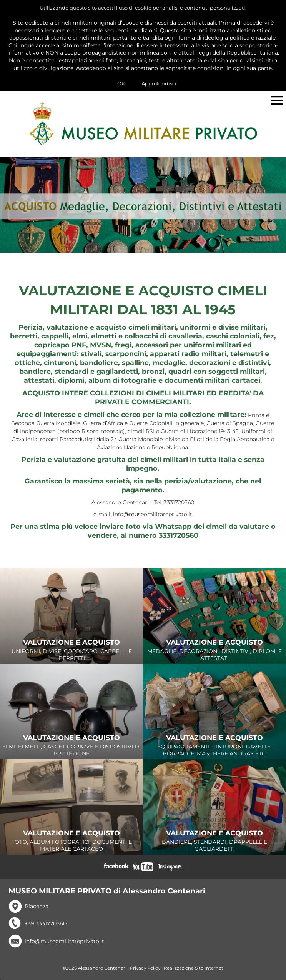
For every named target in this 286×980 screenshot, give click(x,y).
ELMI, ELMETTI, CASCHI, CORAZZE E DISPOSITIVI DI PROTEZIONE (71, 746)
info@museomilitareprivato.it (64, 941)
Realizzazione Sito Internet (194, 968)
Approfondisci (159, 83)
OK (121, 83)
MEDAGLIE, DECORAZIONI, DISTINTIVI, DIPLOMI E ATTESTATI (214, 650)
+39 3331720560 (46, 923)
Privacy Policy (145, 968)
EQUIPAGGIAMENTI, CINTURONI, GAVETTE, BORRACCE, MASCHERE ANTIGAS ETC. (214, 746)
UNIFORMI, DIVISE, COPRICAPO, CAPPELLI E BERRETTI (71, 650)
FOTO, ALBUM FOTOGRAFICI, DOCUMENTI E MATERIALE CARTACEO (71, 841)
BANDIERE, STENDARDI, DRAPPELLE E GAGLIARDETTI (214, 841)
